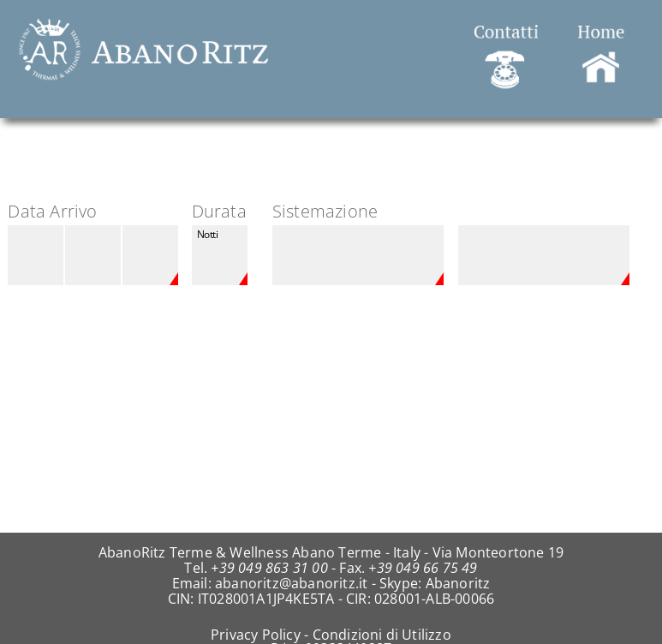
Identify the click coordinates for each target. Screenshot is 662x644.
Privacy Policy (256, 635)
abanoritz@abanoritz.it (291, 583)
